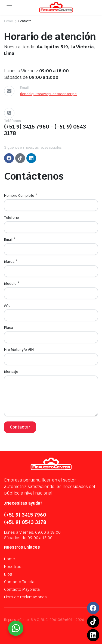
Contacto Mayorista (22, 589)
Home (8, 21)
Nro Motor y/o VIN (19, 350)
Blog (8, 574)
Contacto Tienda (19, 582)
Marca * (11, 262)
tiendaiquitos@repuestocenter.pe (48, 94)
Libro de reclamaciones (25, 597)
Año (7, 306)
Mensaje (11, 372)
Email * (10, 240)
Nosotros (13, 567)
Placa (9, 328)
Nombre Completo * (21, 196)
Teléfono (12, 218)
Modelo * (12, 284)
